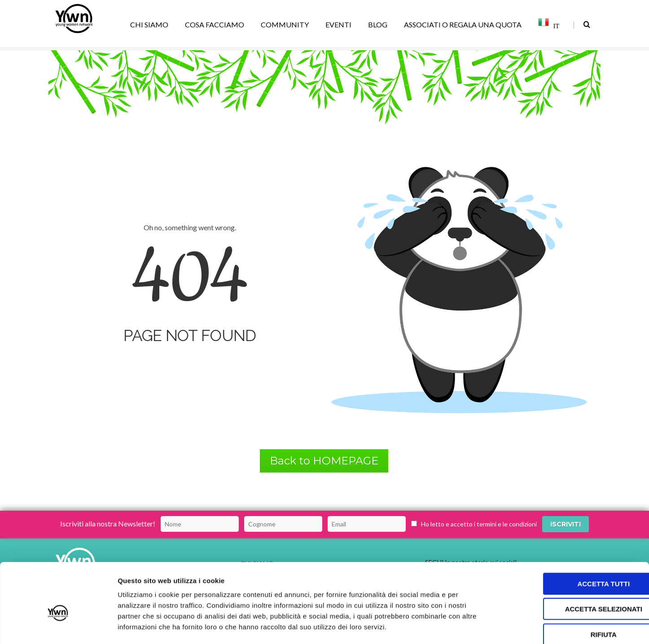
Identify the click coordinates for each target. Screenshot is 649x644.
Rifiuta (574, 587)
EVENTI (340, 24)
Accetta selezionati (574, 562)
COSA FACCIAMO (216, 24)
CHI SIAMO (151, 24)
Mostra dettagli (472, 626)
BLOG (379, 24)
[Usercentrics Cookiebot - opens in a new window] (58, 626)
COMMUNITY (286, 24)
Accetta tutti (574, 537)
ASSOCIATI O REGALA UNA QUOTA (464, 24)
